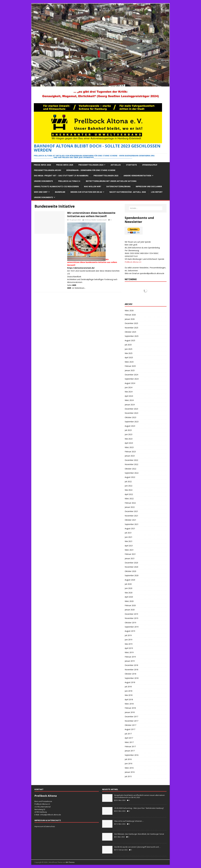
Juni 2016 (129, 763)
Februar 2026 (130, 315)
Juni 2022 (129, 486)
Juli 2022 (128, 481)
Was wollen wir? (93, 186)
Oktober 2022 (130, 469)
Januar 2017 (130, 751)
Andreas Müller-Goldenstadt (95, 220)
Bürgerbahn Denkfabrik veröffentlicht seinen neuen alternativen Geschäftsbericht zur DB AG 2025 (140, 796)
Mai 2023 (129, 439)
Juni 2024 (129, 387)
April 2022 (129, 494)
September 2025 (132, 336)
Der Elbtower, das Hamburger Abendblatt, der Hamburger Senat (139, 834)
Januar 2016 (130, 772)
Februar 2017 (130, 746)
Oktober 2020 (130, 571)
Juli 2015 (128, 776)
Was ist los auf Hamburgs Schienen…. (129, 821)
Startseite (131, 165)
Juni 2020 (129, 588)
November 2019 (131, 618)
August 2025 (130, 340)
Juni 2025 (129, 349)
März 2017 (129, 742)
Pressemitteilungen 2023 (106, 176)
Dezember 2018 (131, 665)
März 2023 (129, 447)
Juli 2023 (128, 430)
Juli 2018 (128, 687)
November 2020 (131, 567)
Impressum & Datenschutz (45, 826)
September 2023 (132, 422)
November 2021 (131, 516)
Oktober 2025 (130, 332)
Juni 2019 (129, 640)
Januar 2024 (130, 405)
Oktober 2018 (130, 674)
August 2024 (130, 383)
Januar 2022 (130, 507)
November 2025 (131, 328)
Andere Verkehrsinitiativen (137, 176)
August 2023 (130, 426)
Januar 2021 (130, 558)
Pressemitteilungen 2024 (91, 165)
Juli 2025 (128, 345)
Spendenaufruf (150, 165)
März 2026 (129, 310)
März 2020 (129, 601)
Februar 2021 (130, 554)
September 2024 (132, 379)
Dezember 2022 (131, 460)
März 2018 (129, 704)
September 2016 (132, 755)
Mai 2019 (129, 644)
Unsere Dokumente (43, 181)
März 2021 (129, 550)
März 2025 (129, 362)
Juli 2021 (128, 533)
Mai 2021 (129, 541)
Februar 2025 (130, 366)
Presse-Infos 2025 (65, 165)
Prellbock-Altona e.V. (69, 181)
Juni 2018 (129, 691)
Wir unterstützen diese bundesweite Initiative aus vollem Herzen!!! (91, 214)
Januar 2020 (130, 610)
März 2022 (129, 499)
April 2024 (129, 396)
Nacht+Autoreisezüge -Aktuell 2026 (128, 192)
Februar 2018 (130, 708)
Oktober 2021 (130, 520)
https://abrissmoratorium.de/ (81, 268)
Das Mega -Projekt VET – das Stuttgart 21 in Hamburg (61, 176)
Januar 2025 (130, 370)
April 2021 (129, 546)
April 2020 (129, 597)
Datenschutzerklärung (118, 186)
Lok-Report (157, 192)
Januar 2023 (130, 456)
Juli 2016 (128, 759)
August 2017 (130, 729)
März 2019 (129, 652)
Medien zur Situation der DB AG (86, 192)
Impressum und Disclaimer (149, 186)
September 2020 (132, 575)
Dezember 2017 (131, 717)
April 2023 (129, 443)
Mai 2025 (129, 353)
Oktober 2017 (130, 725)
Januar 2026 (130, 319)
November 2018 (131, 670)
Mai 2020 (129, 593)
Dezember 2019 (131, 614)
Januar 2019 (130, 661)
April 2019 (129, 648)
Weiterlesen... (80, 288)
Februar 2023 (130, 452)
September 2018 (132, 678)
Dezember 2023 (131, 409)
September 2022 (132, 473)
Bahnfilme (60, 192)
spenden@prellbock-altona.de (152, 273)
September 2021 (132, 524)
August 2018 (130, 682)
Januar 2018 (130, 712)
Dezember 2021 (131, 511)
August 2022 (130, 477)
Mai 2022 (129, 490)
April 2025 (129, 357)
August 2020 (130, 580)
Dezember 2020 (131, 563)
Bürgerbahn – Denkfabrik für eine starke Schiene (91, 170)
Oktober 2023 (130, 417)
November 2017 (131, 721)
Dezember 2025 (131, 323)
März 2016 (129, 768)
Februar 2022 (130, 503)
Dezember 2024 (131, 375)
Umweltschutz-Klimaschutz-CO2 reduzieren (56, 186)
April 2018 (129, 699)
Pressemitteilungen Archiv (48, 170)
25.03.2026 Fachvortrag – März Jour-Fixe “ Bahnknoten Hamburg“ (139, 808)
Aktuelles (116, 165)
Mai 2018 (129, 695)
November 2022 (131, 464)
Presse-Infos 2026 (42, 165)
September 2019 (132, 627)
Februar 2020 (130, 605)
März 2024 (129, 400)
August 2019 (130, 631)
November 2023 (131, 413)
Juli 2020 (128, 584)
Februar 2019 (130, 657)
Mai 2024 (129, 392)
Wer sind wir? (41, 192)
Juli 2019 (128, 635)
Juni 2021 (129, 537)
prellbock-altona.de (53, 815)
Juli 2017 (128, 734)
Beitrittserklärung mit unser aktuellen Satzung (111, 181)
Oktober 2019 (130, 623)
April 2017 (129, 738)
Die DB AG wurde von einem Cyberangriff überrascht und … (137, 847)
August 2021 (130, 528)
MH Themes (70, 862)
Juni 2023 (129, 434)
